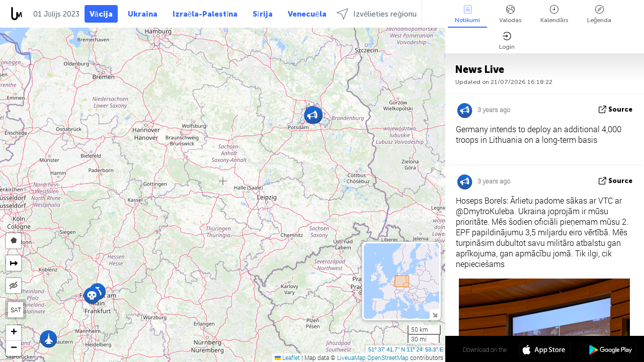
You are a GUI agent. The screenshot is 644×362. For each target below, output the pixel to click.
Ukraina (143, 14)
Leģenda (599, 14)
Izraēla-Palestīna (205, 14)
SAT (16, 310)
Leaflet (287, 357)
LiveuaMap (351, 357)
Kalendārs (554, 14)
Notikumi (467, 14)
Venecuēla (307, 14)
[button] (92, 295)
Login (507, 41)
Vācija (101, 14)
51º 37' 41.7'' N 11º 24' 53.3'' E (406, 349)
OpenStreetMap (388, 357)
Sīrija (262, 14)
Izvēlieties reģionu (377, 14)
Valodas (510, 14)
